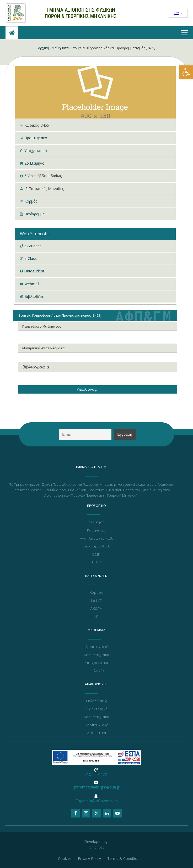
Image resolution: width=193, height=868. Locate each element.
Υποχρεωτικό (36, 151)
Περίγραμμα (34, 214)
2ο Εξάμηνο (34, 163)
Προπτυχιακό (36, 138)
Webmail (32, 284)
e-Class (31, 258)
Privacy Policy (89, 858)
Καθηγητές (97, 530)
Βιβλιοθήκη (34, 296)
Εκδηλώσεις (97, 701)
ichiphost (97, 847)
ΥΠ (97, 617)
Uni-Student (34, 271)
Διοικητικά (97, 733)
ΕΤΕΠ (97, 562)
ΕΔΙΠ (97, 555)
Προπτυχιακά (97, 647)
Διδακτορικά (97, 709)
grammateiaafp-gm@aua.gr (97, 787)
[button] (186, 72)
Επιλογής (97, 671)
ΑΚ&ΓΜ (97, 609)
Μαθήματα (60, 48)
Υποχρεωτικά (97, 663)
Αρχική (44, 48)
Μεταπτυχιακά (97, 655)
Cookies (65, 858)
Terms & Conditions (124, 858)
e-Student (33, 246)
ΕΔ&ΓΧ (97, 601)
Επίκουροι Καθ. (97, 546)
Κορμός (31, 201)
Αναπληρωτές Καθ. (97, 539)
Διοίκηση (97, 522)
